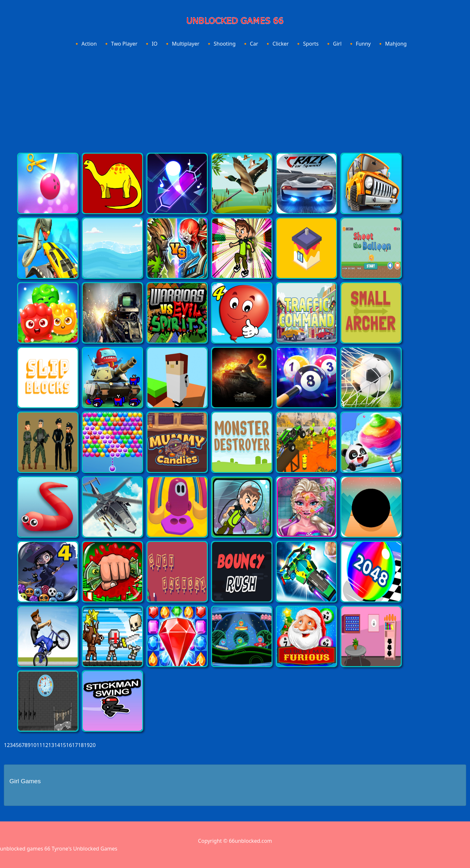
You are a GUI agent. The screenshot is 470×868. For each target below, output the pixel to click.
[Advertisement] (235, 98)
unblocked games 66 (25, 849)
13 (51, 745)
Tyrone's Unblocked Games (85, 849)
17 (75, 745)
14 (57, 745)
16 (69, 745)
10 (33, 745)
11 (39, 745)
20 (93, 745)
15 (63, 745)
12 (45, 745)
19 (87, 745)
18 (81, 745)
